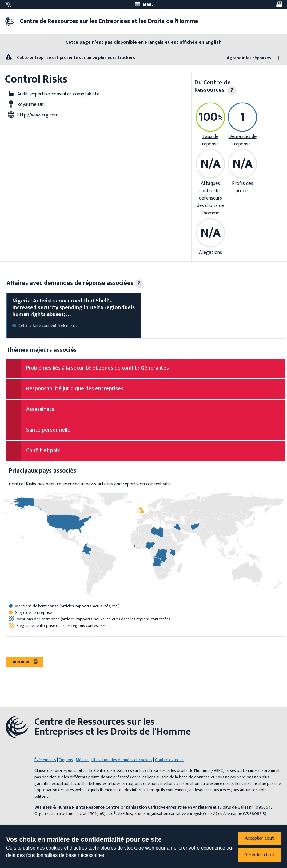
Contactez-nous (169, 760)
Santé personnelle (48, 430)
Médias (82, 760)
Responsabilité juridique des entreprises (75, 389)
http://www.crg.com (38, 115)
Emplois (66, 760)
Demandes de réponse (243, 140)
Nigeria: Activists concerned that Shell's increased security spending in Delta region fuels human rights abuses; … (74, 308)
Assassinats (40, 409)
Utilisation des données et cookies (122, 760)
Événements (45, 760)
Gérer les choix (259, 855)
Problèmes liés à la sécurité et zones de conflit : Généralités (98, 368)
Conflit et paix (43, 451)
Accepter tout (259, 838)
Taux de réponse (210, 140)
